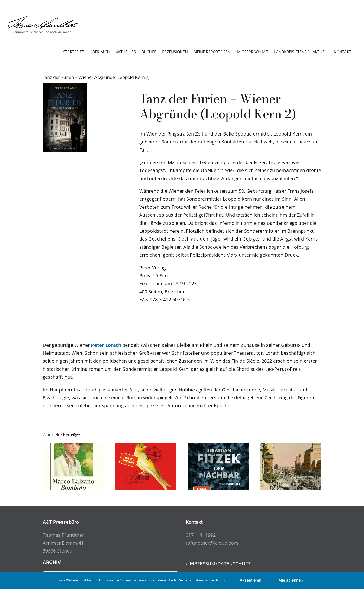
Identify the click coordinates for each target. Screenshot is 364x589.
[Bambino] (73, 446)
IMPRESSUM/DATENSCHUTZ (220, 564)
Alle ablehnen (291, 580)
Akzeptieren (251, 580)
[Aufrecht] (146, 446)
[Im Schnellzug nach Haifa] (291, 446)
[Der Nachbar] (218, 446)
